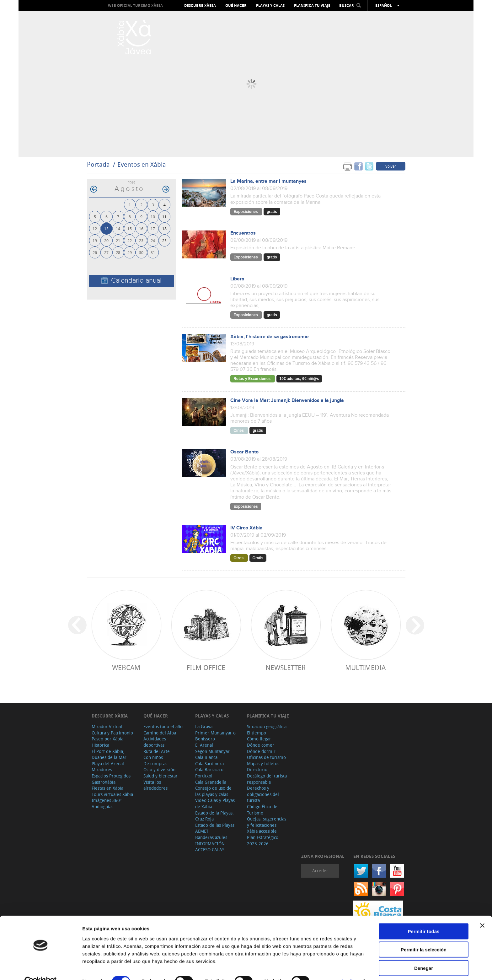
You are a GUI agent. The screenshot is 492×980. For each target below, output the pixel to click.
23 (141, 240)
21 (118, 240)
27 (106, 252)
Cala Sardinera (209, 763)
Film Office (206, 667)
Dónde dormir (261, 751)
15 (130, 228)
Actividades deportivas (155, 742)
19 (95, 240)
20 (106, 240)
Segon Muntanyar (212, 751)
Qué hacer (236, 6)
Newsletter (286, 667)
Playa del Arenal (108, 763)
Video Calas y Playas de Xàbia (215, 803)
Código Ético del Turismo (263, 810)
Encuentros (243, 233)
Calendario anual (131, 281)
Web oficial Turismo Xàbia (135, 5)
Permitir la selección (424, 936)
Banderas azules (211, 837)
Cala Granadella (211, 782)
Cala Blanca (206, 757)
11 (164, 217)
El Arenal (204, 745)
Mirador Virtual (107, 726)
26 (95, 252)
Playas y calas (270, 6)
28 (118, 252)
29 (130, 252)
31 (153, 252)
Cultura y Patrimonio (112, 733)
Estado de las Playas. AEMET (215, 828)
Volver (391, 166)
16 (141, 228)
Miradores (102, 769)
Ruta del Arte (157, 751)
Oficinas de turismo (266, 757)
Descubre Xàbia (200, 6)
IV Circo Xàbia (246, 528)
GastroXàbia (104, 782)
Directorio (257, 769)
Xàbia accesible (262, 831)
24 (153, 240)
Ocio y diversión (159, 769)
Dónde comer (261, 745)
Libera (237, 279)
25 (164, 240)
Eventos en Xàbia (142, 164)
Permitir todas (424, 917)
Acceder (320, 871)
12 (95, 228)
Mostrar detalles (340, 968)
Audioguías (102, 807)
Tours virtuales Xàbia (112, 794)
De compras (155, 763)
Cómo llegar (259, 739)
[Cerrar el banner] (482, 912)
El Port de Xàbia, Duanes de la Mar (109, 754)
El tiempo (257, 733)
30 (141, 252)
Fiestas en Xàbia (107, 788)
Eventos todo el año (163, 726)
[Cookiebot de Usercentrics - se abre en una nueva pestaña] (41, 968)
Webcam (126, 667)
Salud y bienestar (160, 776)
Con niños (153, 757)
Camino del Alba (160, 733)
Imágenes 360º (107, 800)
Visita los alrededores (155, 785)
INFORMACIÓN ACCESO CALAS (210, 847)
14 (118, 228)
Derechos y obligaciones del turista (263, 794)
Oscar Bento (244, 452)
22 (130, 240)
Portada (98, 164)
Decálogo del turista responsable (267, 779)
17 (153, 228)
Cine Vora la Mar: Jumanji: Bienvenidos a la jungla (287, 401)
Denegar (424, 954)
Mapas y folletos (263, 763)
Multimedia (365, 667)
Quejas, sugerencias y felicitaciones (267, 822)
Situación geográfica (267, 726)
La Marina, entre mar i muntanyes (268, 181)
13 (106, 228)
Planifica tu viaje (312, 6)
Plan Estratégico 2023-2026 (263, 840)
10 (153, 217)
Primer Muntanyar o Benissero (215, 736)
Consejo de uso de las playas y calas (213, 791)
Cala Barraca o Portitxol (209, 773)
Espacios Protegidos (111, 776)
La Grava (204, 726)
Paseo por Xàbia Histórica (107, 742)
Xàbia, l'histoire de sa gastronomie (270, 337)
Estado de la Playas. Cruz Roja (214, 816)
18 (164, 228)
